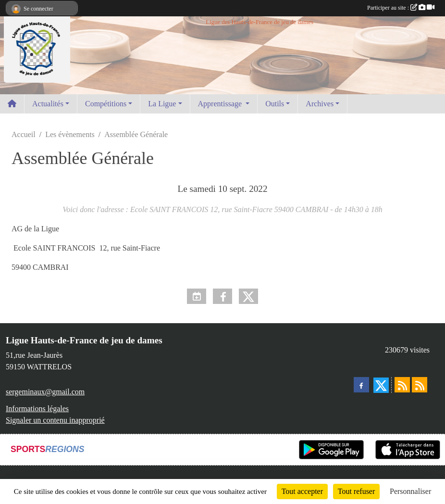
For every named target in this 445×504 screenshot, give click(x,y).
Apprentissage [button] (221, 104)
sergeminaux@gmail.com (45, 392)
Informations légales (37, 409)
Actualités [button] (48, 104)
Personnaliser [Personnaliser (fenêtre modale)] (410, 491)
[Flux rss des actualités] (402, 385)
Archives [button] (320, 104)
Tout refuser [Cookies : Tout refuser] (357, 491)
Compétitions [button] (106, 104)
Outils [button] (275, 104)
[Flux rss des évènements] (420, 385)
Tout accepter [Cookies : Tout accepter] (302, 491)
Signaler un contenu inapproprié (55, 420)
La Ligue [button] (162, 104)
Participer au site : (401, 8)
